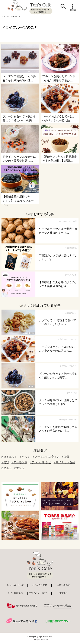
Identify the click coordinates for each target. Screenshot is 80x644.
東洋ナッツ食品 (64, 462)
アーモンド (20, 462)
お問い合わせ (64, 585)
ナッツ (20, 468)
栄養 (66, 457)
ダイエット (9, 457)
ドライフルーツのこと (13, 17)
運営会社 (64, 593)
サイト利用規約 (15, 593)
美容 (5, 462)
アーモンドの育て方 (46, 457)
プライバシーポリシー (39, 593)
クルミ (25, 457)
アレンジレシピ (40, 462)
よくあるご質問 (39, 585)
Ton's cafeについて (15, 585)
